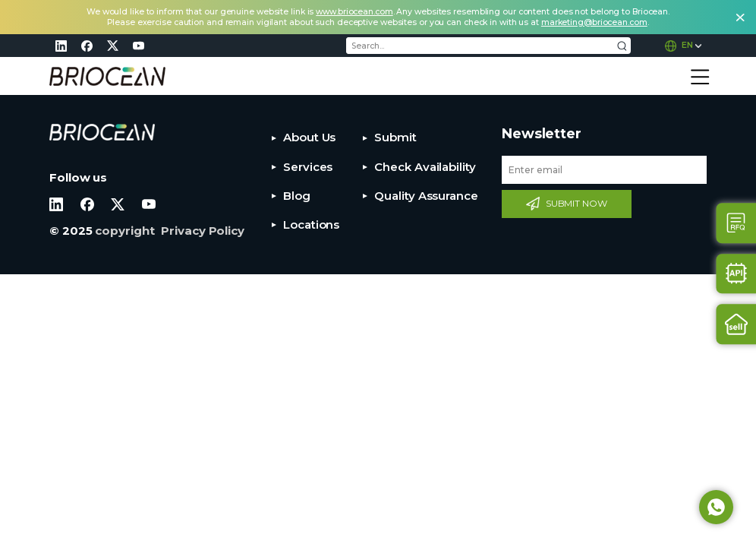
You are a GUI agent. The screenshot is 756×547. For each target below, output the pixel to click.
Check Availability (425, 167)
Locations (311, 224)
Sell (737, 324)
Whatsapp (716, 507)
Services (308, 167)
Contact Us (737, 223)
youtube (138, 46)
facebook (87, 46)
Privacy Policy (203, 231)
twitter (112, 46)
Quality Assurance (426, 196)
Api (737, 274)
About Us (309, 137)
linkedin (61, 46)
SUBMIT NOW (576, 203)
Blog (297, 196)
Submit (395, 137)
